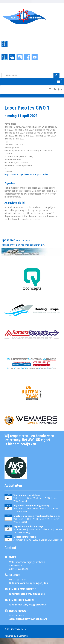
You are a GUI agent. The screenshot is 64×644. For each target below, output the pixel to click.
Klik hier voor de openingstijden (29, 583)
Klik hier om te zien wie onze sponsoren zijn (23, 245)
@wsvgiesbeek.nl (27, 594)
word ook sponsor (24, 240)
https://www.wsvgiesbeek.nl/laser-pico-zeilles (26, 174)
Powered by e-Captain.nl (16, 636)
